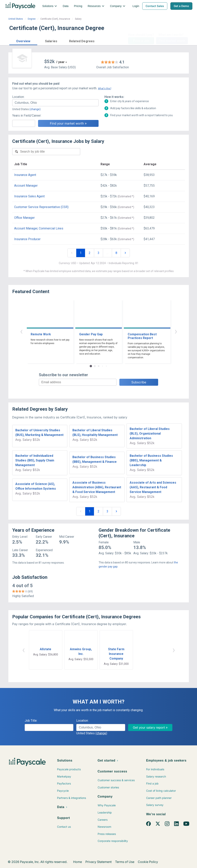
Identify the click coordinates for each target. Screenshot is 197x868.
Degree (32, 19)
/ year (61, 62)
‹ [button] (21, 331)
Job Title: (31, 721)
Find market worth (172, 41)
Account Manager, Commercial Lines (39, 228)
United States (16, 19)
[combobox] (55, 103)
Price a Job (141, 41)
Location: (18, 97)
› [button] (176, 331)
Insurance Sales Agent (29, 196)
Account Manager (26, 186)
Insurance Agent (25, 175)
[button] (23, 41)
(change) (35, 109)
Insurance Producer (27, 239)
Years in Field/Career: (27, 116)
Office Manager (24, 218)
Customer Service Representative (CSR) (41, 207)
